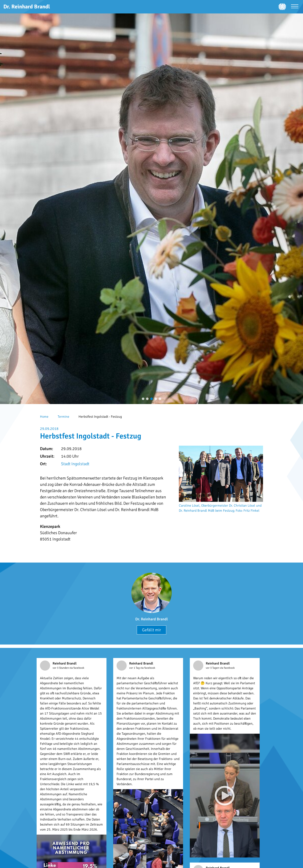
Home (44, 417)
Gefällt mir (151, 630)
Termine (63, 417)
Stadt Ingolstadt (75, 464)
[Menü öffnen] (295, 7)
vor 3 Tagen (213, 668)
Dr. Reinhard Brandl (151, 619)
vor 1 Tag (135, 668)
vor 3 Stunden (61, 668)
